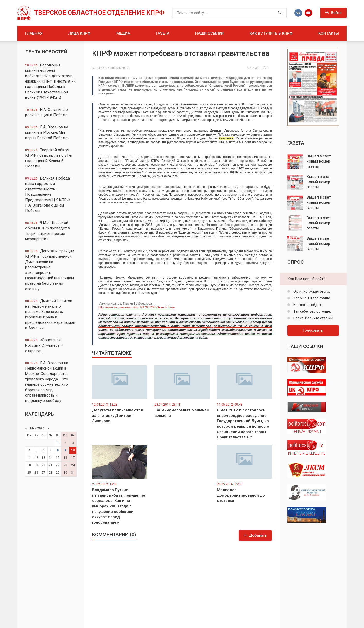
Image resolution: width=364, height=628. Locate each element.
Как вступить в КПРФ (271, 33)
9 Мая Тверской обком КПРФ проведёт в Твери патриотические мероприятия (48, 231)
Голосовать (313, 330)
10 (73, 450)
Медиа (123, 33)
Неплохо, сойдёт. (307, 305)
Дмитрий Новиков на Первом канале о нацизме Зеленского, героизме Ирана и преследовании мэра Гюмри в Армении (50, 314)
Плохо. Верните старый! (313, 318)
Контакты (329, 33)
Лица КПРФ (79, 33)
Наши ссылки (209, 33)
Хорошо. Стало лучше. (312, 298)
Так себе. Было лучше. (312, 311)
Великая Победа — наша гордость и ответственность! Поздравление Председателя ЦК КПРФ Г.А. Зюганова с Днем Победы (50, 194)
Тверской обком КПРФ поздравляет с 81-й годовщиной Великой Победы (49, 158)
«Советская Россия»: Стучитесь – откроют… (44, 345)
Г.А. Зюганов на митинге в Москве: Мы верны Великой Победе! (47, 132)
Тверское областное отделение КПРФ (99, 13)
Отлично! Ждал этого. (311, 291)
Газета (163, 33)
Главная (34, 33)
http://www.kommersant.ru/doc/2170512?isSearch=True (185, 322)
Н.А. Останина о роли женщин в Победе (47, 112)
